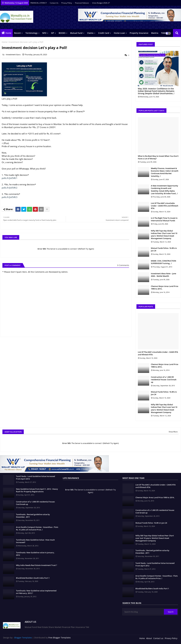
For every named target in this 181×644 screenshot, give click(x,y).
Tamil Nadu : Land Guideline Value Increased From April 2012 (35, 478)
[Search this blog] (143, 612)
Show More (173, 432)
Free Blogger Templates (60, 638)
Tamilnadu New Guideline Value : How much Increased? (35, 541)
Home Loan (119, 33)
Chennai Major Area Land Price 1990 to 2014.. (165, 287)
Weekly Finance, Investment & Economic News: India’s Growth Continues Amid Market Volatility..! (165, 172)
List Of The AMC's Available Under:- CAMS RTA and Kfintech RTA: (165, 206)
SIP (53, 33)
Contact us (54, 3)
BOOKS (62, 33)
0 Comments (123, 265)
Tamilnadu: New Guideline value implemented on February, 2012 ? (36, 592)
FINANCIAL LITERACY (39, 3)
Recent (17, 33)
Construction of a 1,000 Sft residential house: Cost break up (164, 380)
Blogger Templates (23, 638)
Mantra (155, 33)
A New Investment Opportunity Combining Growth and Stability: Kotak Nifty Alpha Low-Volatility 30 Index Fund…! (164, 190)
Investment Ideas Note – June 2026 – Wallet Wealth (163, 275)
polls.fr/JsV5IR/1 (10, 178)
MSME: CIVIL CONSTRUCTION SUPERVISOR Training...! (163, 262)
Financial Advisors (82, 3)
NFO (44, 33)
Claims (90, 33)
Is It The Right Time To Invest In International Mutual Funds (164, 219)
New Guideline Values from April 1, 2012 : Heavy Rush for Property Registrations (37, 490)
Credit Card (104, 33)
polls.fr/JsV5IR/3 (10, 197)
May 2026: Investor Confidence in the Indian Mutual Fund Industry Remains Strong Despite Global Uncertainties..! (156, 91)
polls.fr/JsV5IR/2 (10, 188)
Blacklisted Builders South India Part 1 (33, 578)
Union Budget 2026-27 (101, 3)
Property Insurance (139, 33)
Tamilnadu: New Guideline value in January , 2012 (35, 554)
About (149, 638)
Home (8, 33)
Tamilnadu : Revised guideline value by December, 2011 (33, 516)
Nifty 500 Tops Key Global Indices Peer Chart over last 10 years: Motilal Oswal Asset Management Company (164, 235)
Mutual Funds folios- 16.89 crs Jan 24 (164, 249)
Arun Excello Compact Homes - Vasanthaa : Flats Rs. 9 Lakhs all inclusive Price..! (37, 528)
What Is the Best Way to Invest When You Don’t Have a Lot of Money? (158, 157)
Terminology (32, 33)
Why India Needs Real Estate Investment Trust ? (36, 565)
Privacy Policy (67, 3)
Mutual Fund (76, 33)
